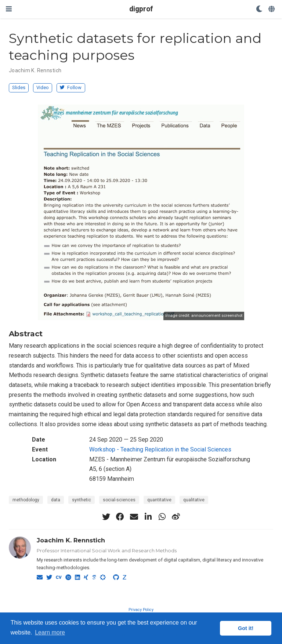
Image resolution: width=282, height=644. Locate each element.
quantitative (159, 500)
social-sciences (119, 500)
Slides (19, 87)
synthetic (82, 500)
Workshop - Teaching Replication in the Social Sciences (160, 449)
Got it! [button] (246, 628)
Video (43, 87)
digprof (141, 9)
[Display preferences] (259, 9)
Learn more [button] (50, 632)
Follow (71, 87)
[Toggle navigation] (9, 9)
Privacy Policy (141, 610)
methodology (26, 500)
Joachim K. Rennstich (35, 70)
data (56, 500)
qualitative (194, 500)
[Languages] (272, 9)
